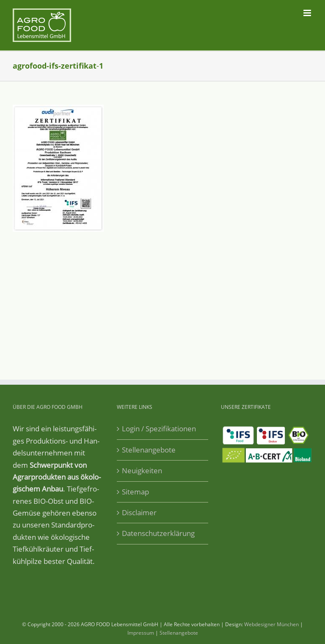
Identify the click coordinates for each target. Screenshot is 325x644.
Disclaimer (139, 512)
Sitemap (135, 492)
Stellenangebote (149, 450)
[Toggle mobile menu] (308, 13)
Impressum (141, 633)
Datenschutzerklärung (158, 533)
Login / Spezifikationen (159, 429)
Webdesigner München (271, 624)
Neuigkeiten (142, 471)
